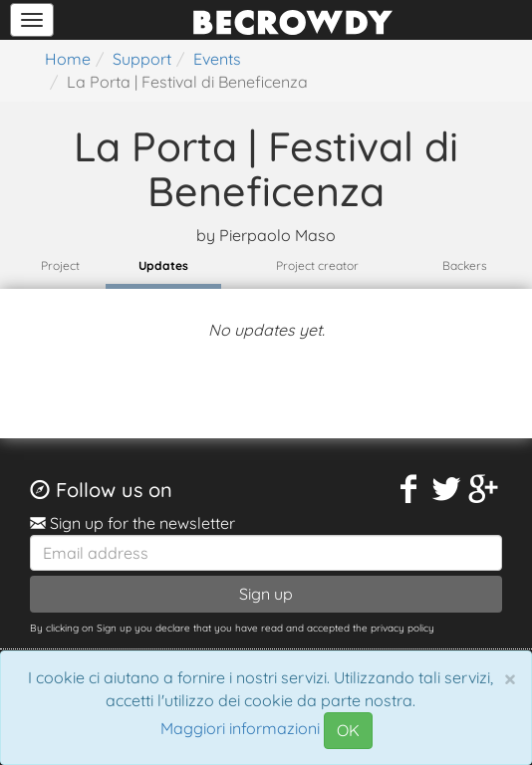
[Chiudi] (510, 678)
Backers (465, 265)
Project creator (317, 265)
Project (60, 265)
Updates (163, 265)
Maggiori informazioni (240, 729)
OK (348, 730)
